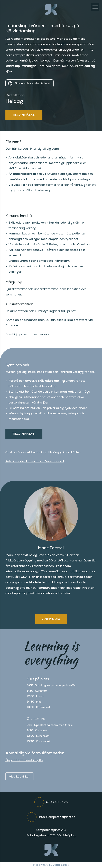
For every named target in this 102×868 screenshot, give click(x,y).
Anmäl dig (51, 619)
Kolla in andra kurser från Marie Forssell (35, 461)
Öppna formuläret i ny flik (24, 760)
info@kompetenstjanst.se (57, 817)
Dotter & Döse (61, 865)
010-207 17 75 (57, 802)
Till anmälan (24, 115)
